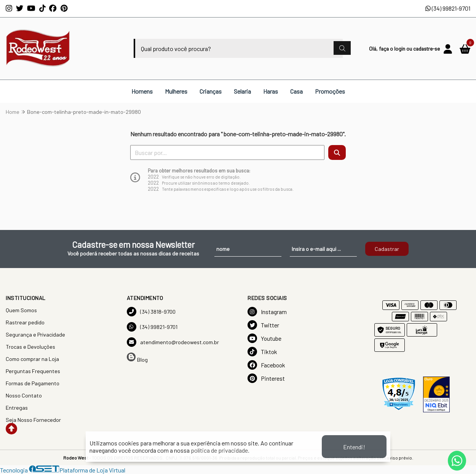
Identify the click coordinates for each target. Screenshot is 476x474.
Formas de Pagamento (33, 383)
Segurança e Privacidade (35, 334)
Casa (296, 91)
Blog (137, 358)
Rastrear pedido (25, 322)
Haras (271, 91)
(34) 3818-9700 (151, 312)
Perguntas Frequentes (33, 371)
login (400, 49)
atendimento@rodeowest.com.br (173, 342)
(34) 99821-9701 (448, 8)
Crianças (211, 91)
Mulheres (176, 91)
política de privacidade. (220, 450)
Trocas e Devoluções (30, 347)
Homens (142, 91)
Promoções (330, 91)
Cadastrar (387, 249)
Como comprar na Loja (32, 359)
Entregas (17, 408)
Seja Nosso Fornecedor (33, 420)
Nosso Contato (24, 395)
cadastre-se (426, 49)
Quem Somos (21, 310)
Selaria (242, 91)
